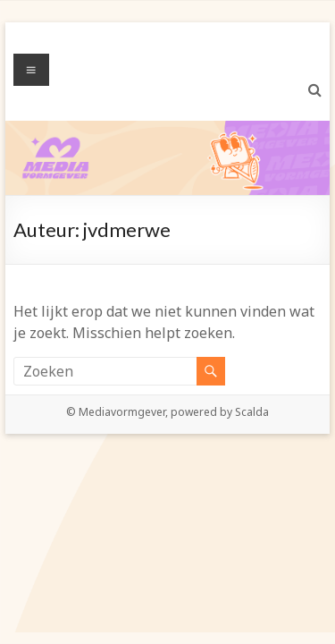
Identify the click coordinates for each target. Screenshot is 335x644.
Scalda (252, 412)
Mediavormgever (122, 412)
